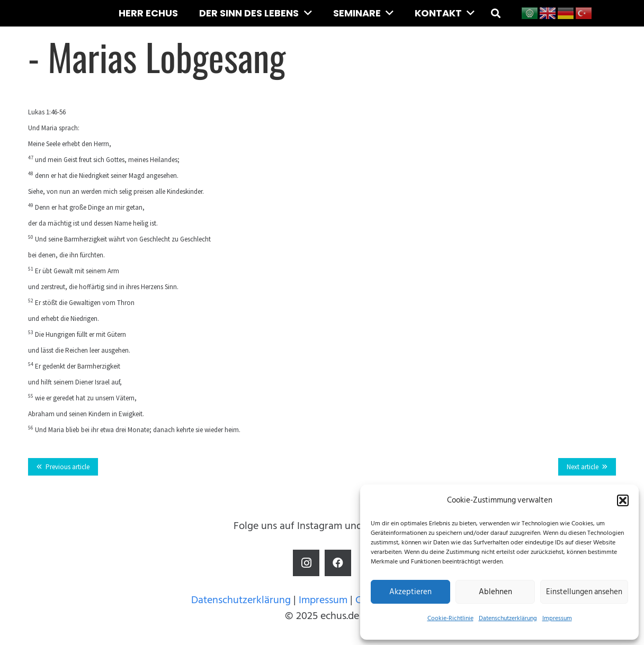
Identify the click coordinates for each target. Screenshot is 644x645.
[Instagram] (306, 563)
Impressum (557, 618)
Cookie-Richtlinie (450, 618)
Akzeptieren (410, 592)
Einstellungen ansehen (584, 592)
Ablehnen (495, 592)
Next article (583, 467)
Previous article (68, 467)
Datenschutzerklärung (508, 618)
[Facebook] (338, 563)
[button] (623, 500)
